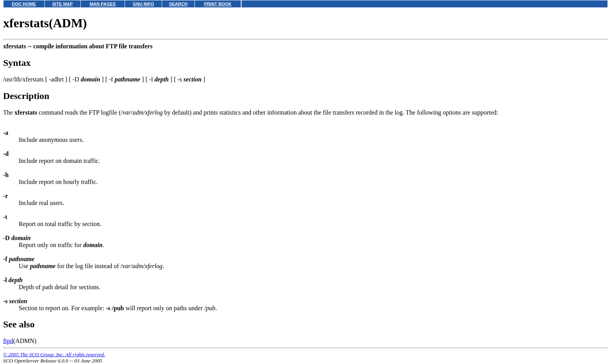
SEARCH (178, 4)
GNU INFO (144, 4)
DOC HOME (24, 4)
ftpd (8, 341)
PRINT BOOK (218, 4)
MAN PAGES (103, 4)
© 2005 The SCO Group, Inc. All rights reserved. (54, 354)
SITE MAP (63, 4)
